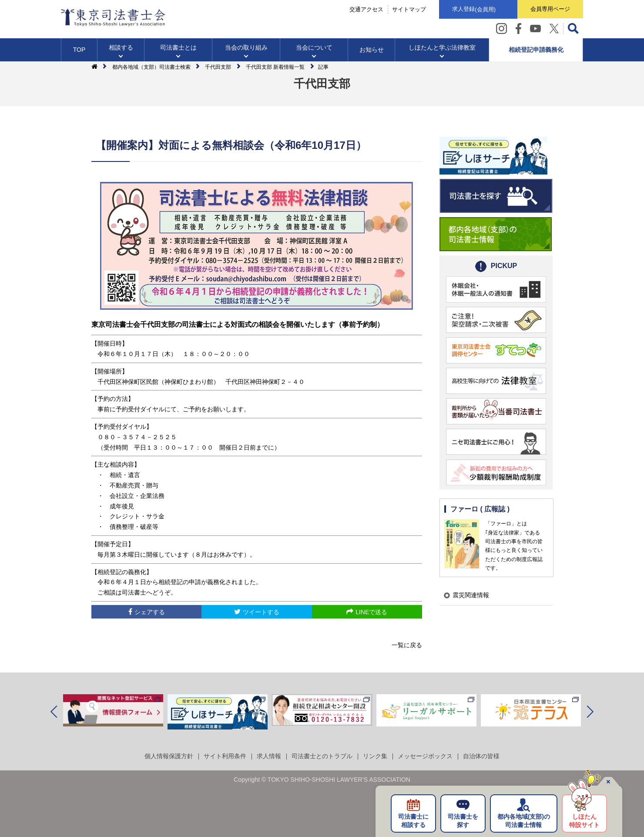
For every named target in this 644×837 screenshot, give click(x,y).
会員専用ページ (550, 9)
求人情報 (269, 756)
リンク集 (375, 756)
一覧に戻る (407, 645)
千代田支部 (218, 67)
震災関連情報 (471, 595)
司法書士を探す (463, 821)
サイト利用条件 (225, 756)
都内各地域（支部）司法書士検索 (151, 67)
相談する (121, 47)
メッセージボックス (425, 756)
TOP (79, 50)
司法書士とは (178, 47)
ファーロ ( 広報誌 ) (480, 509)
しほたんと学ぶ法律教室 (442, 47)
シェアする (150, 612)
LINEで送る (371, 612)
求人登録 (474, 10)
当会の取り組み (246, 47)
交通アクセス (366, 9)
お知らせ (372, 50)
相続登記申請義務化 (536, 50)
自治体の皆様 (481, 756)
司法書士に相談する (413, 821)
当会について (314, 47)
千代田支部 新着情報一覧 (275, 67)
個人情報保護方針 (169, 756)
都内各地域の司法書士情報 (524, 821)
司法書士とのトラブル (322, 756)
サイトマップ (409, 9)
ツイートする (261, 612)
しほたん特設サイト (584, 821)
